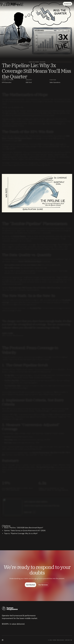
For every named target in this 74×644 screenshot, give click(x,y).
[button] (4, 4)
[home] (13, 4)
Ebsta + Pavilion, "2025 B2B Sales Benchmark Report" (24, 528)
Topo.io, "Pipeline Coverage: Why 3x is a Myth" (21, 533)
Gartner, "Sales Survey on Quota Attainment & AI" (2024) (25, 530)
